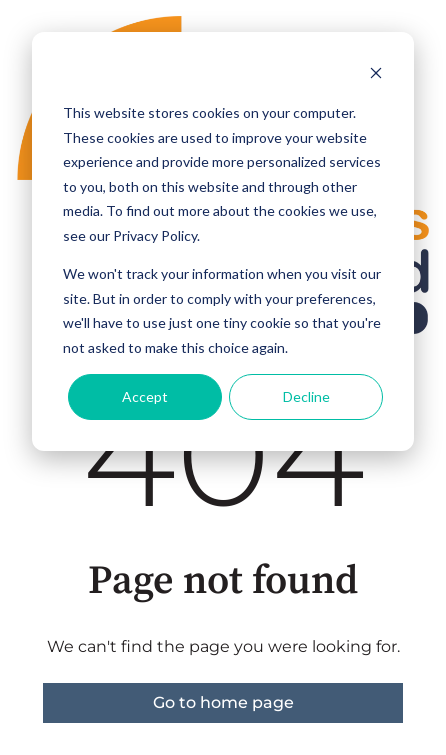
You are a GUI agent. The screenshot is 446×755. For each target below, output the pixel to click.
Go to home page (223, 702)
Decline (306, 396)
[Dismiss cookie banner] (376, 75)
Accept (145, 396)
